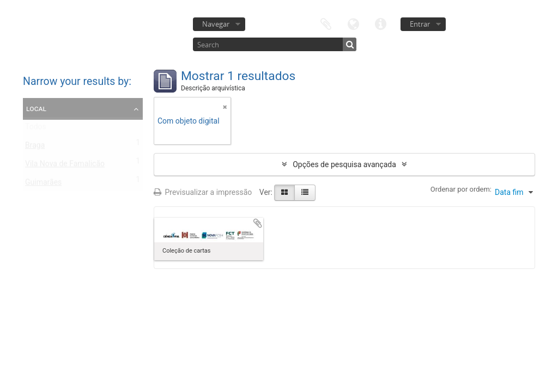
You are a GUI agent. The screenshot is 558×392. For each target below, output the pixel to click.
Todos (36, 129)
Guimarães (43, 185)
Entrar (420, 24)
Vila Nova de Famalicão (65, 166)
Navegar (216, 24)
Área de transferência (326, 23)
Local (36, 108)
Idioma (353, 23)
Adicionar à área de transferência (258, 223)
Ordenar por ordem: (461, 189)
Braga (35, 148)
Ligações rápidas (380, 23)
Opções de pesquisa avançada (344, 164)
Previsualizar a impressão (203, 192)
